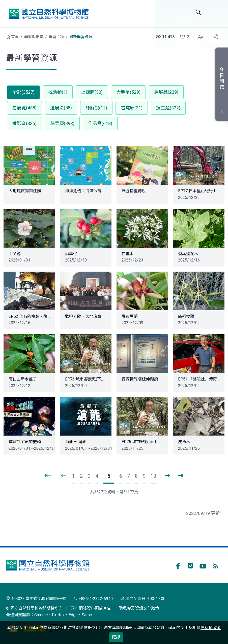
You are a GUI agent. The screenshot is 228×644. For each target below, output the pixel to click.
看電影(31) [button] (132, 108)
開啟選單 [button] (216, 12)
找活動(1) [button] (58, 92)
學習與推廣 (34, 37)
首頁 (15, 37)
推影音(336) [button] (24, 123)
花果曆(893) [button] (62, 123)
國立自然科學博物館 (49, 14)
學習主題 (56, 37)
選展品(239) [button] (166, 92)
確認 (116, 637)
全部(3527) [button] (23, 92)
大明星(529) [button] (128, 92)
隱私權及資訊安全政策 (139, 608)
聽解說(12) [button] (96, 108)
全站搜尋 (198, 12)
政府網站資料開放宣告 (91, 608)
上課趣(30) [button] (92, 92)
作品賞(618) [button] (100, 123)
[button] (183, 37)
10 (153, 476)
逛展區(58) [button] (61, 108)
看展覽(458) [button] (24, 108)
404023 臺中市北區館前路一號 (36, 599)
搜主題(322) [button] (168, 108)
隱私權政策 (211, 628)
